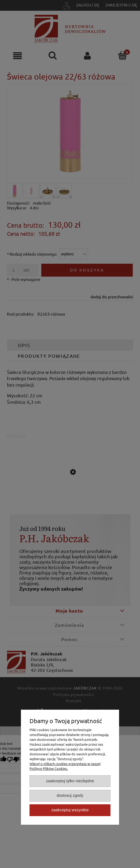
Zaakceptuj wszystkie (70, 810)
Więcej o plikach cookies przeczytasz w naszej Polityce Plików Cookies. (65, 766)
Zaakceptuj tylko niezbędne (70, 781)
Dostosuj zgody (70, 795)
